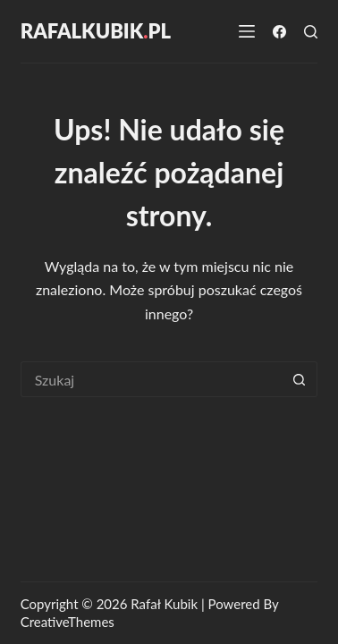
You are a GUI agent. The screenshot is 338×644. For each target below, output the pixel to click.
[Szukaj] (311, 32)
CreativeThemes (68, 622)
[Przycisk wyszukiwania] (300, 379)
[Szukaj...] (152, 379)
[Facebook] (279, 32)
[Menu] (247, 31)
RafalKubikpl (96, 31)
